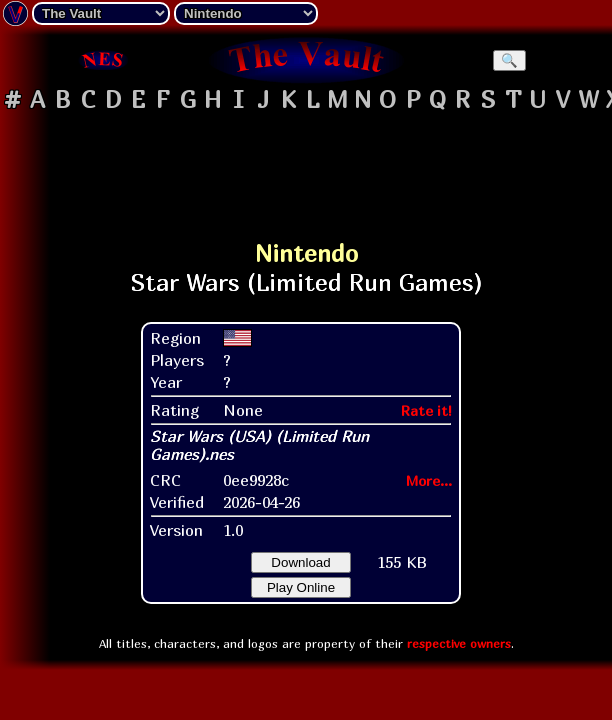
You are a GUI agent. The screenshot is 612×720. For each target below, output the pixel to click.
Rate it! (426, 410)
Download (300, 562)
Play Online (301, 587)
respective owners (459, 643)
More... (429, 480)
